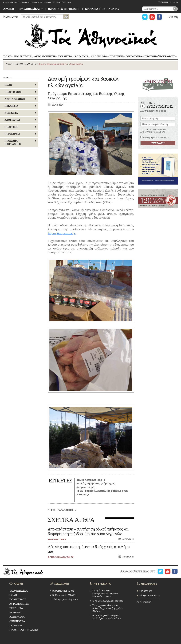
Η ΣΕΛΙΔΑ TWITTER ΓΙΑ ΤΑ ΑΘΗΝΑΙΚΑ (145, 17)
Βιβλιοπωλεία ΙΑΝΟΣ (63, 591)
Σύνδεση (173, 17)
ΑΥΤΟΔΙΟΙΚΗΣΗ (45, 56)
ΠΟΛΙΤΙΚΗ (116, 56)
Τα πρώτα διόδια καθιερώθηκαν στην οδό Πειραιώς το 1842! (105, 594)
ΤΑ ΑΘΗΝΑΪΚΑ (90, 36)
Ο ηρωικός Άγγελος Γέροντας (108, 601)
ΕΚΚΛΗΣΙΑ (65, 56)
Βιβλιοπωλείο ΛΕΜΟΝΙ (64, 595)
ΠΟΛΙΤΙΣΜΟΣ (23, 56)
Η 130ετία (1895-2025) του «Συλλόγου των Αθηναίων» (107, 617)
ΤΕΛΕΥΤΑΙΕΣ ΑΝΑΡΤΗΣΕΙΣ (25, 64)
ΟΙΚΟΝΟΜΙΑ (134, 56)
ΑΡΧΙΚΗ (9, 9)
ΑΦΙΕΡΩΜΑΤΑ (102, 584)
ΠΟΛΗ (7, 56)
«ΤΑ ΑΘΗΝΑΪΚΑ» (29, 9)
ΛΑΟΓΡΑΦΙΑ (99, 56)
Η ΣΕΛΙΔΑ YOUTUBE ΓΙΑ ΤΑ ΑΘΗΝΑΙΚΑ (152, 17)
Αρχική (9, 64)
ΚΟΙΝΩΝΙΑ (81, 56)
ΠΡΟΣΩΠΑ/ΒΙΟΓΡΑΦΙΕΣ (160, 56)
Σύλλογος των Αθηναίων (65, 599)
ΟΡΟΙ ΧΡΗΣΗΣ (144, 602)
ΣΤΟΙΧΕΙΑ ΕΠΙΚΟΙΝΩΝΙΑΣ (102, 9)
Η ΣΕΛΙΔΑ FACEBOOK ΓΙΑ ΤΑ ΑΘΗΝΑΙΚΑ (159, 17)
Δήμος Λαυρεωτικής (62, 233)
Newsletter (11, 16)
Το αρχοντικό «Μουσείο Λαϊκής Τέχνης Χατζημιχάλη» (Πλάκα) (107, 608)
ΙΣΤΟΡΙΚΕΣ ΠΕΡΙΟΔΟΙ (63, 9)
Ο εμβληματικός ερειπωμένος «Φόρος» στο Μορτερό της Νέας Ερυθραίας (37, 2)
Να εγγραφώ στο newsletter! (155, 137)
